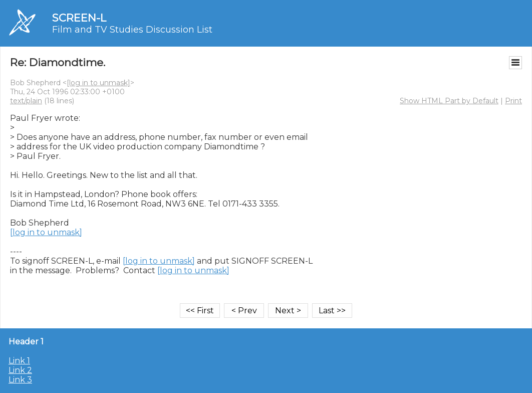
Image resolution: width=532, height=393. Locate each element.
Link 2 (20, 370)
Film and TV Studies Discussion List (132, 30)
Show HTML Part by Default (449, 101)
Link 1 (19, 361)
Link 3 (20, 380)
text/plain (26, 101)
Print (513, 101)
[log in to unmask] (98, 83)
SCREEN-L (79, 18)
